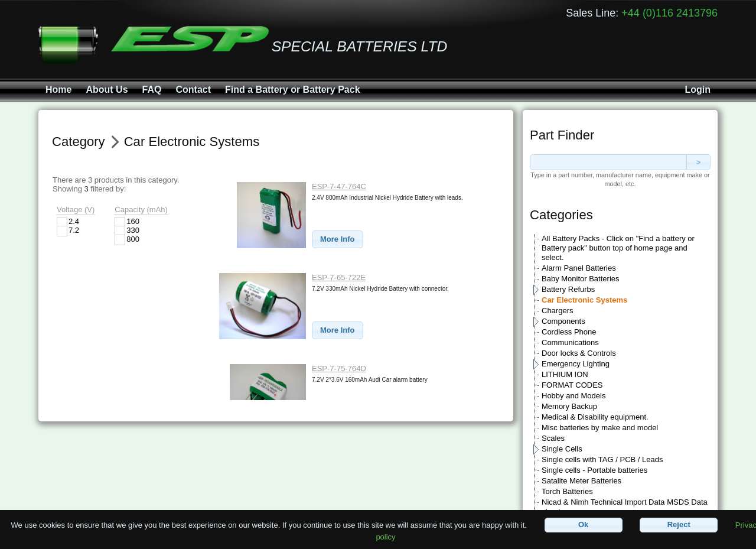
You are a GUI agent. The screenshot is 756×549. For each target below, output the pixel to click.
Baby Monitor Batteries (581, 279)
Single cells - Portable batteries (594, 470)
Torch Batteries (567, 491)
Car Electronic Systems (584, 300)
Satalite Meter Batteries (581, 481)
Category (79, 142)
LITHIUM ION (565, 374)
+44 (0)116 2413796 (669, 13)
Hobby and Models (573, 396)
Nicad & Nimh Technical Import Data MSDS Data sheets (625, 507)
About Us (107, 90)
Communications (570, 342)
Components (563, 321)
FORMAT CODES (572, 385)
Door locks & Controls (579, 353)
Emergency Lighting (576, 364)
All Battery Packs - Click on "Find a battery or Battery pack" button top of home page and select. (618, 248)
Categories (561, 215)
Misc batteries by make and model (600, 428)
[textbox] (608, 162)
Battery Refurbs (568, 289)
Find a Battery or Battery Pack (293, 90)
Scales (553, 438)
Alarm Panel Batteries (579, 268)
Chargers (557, 311)
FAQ (152, 90)
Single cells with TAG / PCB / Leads (602, 459)
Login (698, 90)
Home (58, 90)
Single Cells (562, 449)
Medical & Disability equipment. (595, 417)
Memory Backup (569, 406)
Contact (193, 90)
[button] (338, 240)
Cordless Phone (569, 332)
